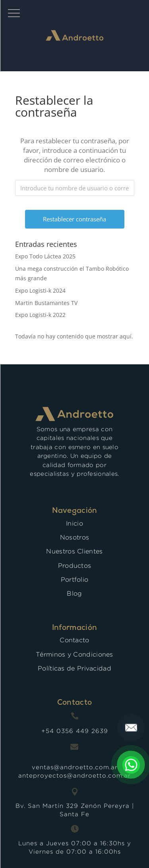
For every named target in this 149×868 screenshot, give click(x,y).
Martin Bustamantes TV (46, 303)
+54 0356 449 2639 (75, 731)
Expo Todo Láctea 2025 (45, 256)
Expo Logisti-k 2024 (40, 290)
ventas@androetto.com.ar (75, 767)
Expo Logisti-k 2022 (40, 315)
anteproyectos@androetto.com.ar (74, 775)
